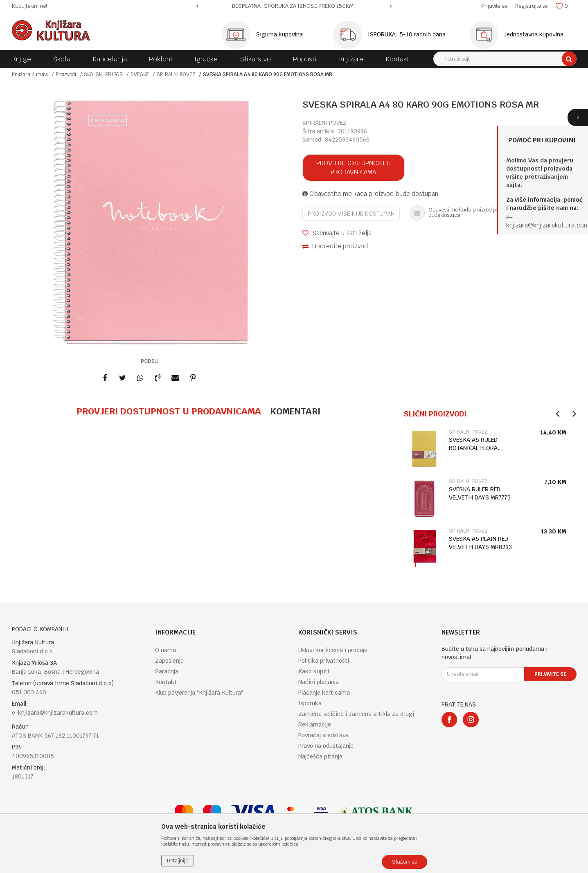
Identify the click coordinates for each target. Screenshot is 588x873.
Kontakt (166, 682)
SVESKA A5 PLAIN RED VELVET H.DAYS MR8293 (480, 543)
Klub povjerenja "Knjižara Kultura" (199, 693)
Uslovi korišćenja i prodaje (333, 650)
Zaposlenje (169, 661)
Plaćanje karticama (324, 693)
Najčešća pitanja (320, 756)
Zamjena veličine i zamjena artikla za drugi (356, 714)
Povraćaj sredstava (323, 735)
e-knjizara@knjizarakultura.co (545, 221)
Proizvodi (66, 74)
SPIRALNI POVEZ (176, 74)
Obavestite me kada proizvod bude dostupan (370, 194)
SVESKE (140, 74)
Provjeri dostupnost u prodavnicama (354, 168)
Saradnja (167, 671)
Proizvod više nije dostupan (351, 214)
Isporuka (310, 703)
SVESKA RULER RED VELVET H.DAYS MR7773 (480, 493)
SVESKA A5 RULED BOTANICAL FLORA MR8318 (473, 444)
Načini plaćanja (319, 682)
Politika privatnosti (324, 661)
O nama (166, 650)
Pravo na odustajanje (326, 746)
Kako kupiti (314, 671)
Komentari (295, 411)
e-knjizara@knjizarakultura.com (55, 713)
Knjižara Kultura (30, 74)
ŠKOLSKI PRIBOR (103, 74)
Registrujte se (531, 6)
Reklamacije (315, 724)
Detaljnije (178, 861)
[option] (294, 6)
